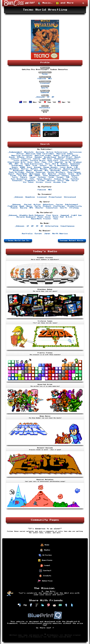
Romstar (52, 174)
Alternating (52, 226)
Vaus (56, 219)
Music (30, 206)
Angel (56, 156)
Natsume (38, 171)
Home (45, 545)
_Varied (27, 205)
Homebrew (30, 197)
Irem (35, 166)
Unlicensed (70, 197)
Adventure (48, 205)
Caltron (15, 159)
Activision (76, 152)
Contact (45, 571)
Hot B (55, 164)
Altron (20, 154)
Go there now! (45, 628)
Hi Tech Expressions (32, 164)
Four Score (52, 215)
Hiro (48, 164)
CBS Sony (47, 159)
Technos (42, 177)
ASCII (75, 156)
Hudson (64, 164)
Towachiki (17, 181)
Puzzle (14, 208)
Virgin (39, 182)
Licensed (45, 83)
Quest (11, 174)
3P (37, 226)
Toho (32, 179)
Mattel (34, 169)
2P (53, 97)
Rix (44, 174)
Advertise (45, 581)
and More (65, 3)
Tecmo (45, 74)
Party (38, 206)
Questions (45, 560)
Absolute (29, 152)
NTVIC (65, 171)
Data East (53, 161)
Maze (22, 206)
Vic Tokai (28, 182)
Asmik (12, 157)
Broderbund (50, 157)
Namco (29, 171)
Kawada (75, 166)
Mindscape (18, 171)
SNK (31, 176)
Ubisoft (51, 181)
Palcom (30, 172)
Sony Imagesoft (51, 176)
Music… (45, 3)
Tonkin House (61, 179)
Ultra (61, 181)
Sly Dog (22, 176)
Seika (71, 174)
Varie (75, 181)
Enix (30, 162)
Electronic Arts (17, 162)
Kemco (15, 167)
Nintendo (55, 171)
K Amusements (62, 166)
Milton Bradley (72, 169)
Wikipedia (45, 108)
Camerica (26, 159)
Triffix (41, 181)
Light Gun (76, 215)
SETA (79, 174)
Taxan (32, 177)
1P (48, 97)
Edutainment (72, 205)
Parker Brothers (56, 172)
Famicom (42, 79)
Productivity (75, 206)
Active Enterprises (57, 152)
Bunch (78, 157)
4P (42, 226)
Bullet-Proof (65, 157)
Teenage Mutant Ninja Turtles (73, 240)
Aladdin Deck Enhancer (32, 215)
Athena (21, 157)
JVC (51, 166)
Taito (15, 177)
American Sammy (65, 154)
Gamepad (45, 92)
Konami (38, 167)
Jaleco (43, 166)
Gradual (78, 162)
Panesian (41, 172)
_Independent (15, 152)
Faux (44, 162)
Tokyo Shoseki (44, 179)
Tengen (60, 177)
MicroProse (55, 169)
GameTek (59, 162)
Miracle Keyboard (26, 217)
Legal (45, 566)
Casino (59, 205)
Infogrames (17, 166)
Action (37, 205)
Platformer (59, 206)
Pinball (47, 206)
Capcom (37, 159)
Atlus (30, 157)
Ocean (73, 171)
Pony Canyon (74, 172)
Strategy (74, 208)
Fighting (13, 206)
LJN (76, 167)
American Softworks (22, 156)
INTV (28, 166)
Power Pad (58, 217)
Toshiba (75, 179)
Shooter (39, 208)
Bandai (38, 157)
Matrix (25, 169)
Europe (38, 234)
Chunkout (59, 159)
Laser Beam (66, 167)
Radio (45, 550)
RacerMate (22, 174)
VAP (68, 181)
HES (17, 164)
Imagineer (75, 164)
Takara (24, 177)
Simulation (52, 208)
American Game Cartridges (40, 154)
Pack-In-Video (17, 172)
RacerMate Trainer (41, 219)
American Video (43, 156)
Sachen (62, 174)
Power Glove (44, 217)
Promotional (55, 197)
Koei (30, 167)
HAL (11, 164)
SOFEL (38, 176)
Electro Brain (68, 161)
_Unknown (40, 97)
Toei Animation (19, 179)
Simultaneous (68, 226)
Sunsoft (75, 176)
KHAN (22, 167)
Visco (48, 182)
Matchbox (14, 169)
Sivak (13, 176)
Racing (24, 208)
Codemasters (72, 159)
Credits (45, 576)
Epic (37, 162)
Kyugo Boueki (51, 167)
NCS (47, 171)
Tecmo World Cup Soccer (19, 240)
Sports (45, 88)
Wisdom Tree (60, 182)
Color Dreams (21, 161)
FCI (51, 162)
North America (60, 234)
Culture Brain (38, 161)
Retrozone (35, 174)
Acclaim (40, 152)
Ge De (68, 162)
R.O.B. (69, 217)
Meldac (44, 169)
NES (50, 79)
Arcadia (66, 156)
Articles (45, 555)
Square (65, 176)
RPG (31, 208)
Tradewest (30, 181)
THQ (68, 177)
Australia (27, 234)
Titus (75, 177)
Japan (47, 234)
